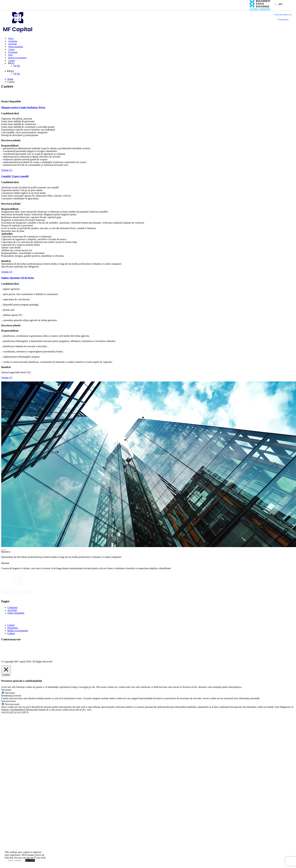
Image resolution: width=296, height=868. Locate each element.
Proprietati (13, 52)
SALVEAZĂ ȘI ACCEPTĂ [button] (15, 712)
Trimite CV (7, 170)
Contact (12, 60)
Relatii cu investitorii (17, 58)
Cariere (11, 49)
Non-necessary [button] (9, 701)
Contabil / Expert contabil (15, 176)
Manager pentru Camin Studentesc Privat (23, 107)
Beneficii (6, 552)
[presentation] (2, 550)
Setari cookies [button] (15, 860)
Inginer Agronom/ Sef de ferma (18, 278)
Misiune (5, 563)
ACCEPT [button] (30, 860)
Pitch (11, 55)
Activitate (13, 44)
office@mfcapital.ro (17, 651)
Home (11, 38)
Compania (13, 41)
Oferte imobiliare (16, 47)
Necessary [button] (6, 690)
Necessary (10, 693)
